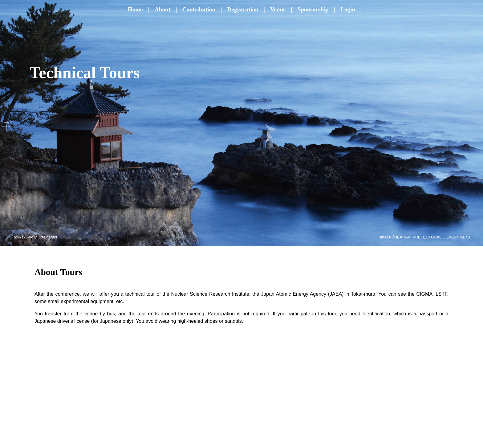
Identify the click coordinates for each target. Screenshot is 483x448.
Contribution (199, 9)
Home (135, 9)
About (162, 9)
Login (348, 9)
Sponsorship (313, 9)
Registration (243, 9)
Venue (278, 9)
